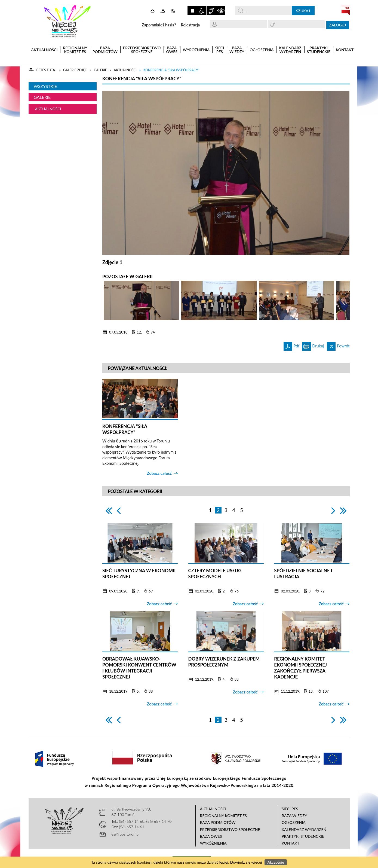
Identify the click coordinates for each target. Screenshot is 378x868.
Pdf (292, 345)
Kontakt (291, 843)
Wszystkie (45, 86)
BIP (346, 10)
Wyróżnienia (213, 843)
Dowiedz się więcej (246, 862)
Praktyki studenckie (303, 836)
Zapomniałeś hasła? (159, 25)
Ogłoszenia (294, 822)
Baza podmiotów (218, 822)
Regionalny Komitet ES (223, 816)
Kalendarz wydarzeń (304, 829)
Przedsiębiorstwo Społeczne (230, 829)
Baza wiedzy (294, 816)
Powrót (338, 345)
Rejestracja (190, 25)
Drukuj (313, 345)
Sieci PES (290, 809)
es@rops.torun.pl (126, 834)
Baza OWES (211, 836)
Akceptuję (276, 862)
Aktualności (48, 109)
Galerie (42, 97)
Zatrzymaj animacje (192, 11)
